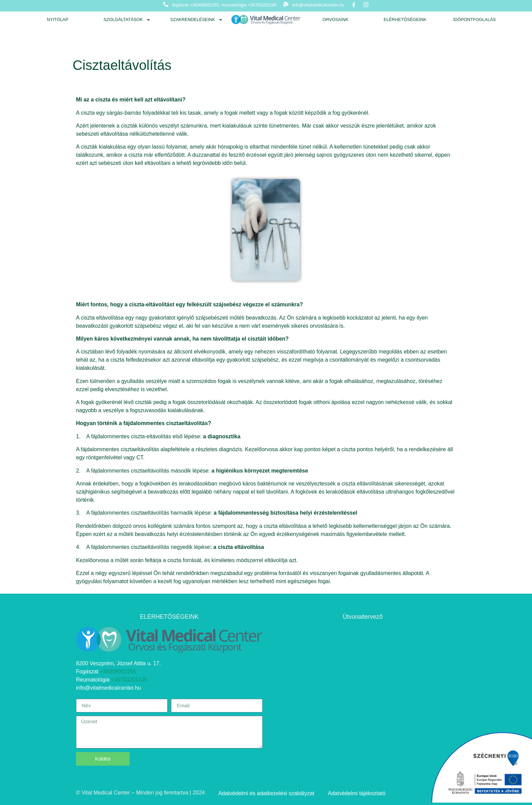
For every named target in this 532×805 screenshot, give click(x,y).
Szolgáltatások (127, 20)
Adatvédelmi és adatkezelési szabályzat (266, 793)
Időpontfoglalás (474, 20)
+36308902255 (118, 672)
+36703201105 (129, 680)
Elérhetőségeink (405, 20)
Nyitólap (58, 20)
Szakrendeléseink (197, 20)
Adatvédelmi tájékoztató (357, 793)
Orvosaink (336, 20)
